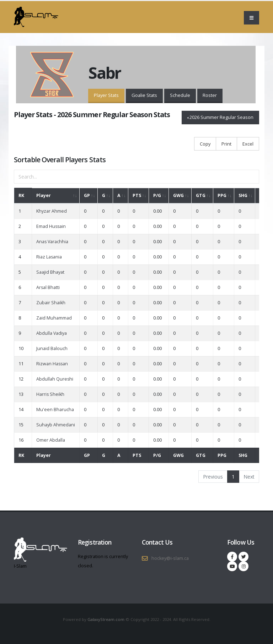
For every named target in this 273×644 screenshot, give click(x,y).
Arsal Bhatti (48, 287)
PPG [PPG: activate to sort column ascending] (222, 195)
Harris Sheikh (50, 394)
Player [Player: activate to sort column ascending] (44, 195)
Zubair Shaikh (51, 303)
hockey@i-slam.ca (170, 558)
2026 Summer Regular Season (221, 117)
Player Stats (106, 95)
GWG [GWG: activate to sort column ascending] (178, 195)
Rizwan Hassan (52, 364)
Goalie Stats (144, 95)
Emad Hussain (51, 226)
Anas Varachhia (52, 242)
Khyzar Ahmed (52, 211)
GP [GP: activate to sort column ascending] (87, 195)
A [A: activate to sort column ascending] (119, 195)
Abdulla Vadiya (52, 333)
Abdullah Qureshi (55, 379)
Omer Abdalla (51, 440)
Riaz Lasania (49, 257)
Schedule (180, 95)
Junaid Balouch (52, 348)
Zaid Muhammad (54, 318)
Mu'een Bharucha (55, 410)
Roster (210, 95)
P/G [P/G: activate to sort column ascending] (157, 195)
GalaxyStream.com (106, 619)
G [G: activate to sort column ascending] (104, 195)
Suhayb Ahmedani (56, 425)
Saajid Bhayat (50, 272)
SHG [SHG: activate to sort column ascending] (243, 195)
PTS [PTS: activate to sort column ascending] (137, 195)
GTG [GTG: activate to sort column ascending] (201, 195)
